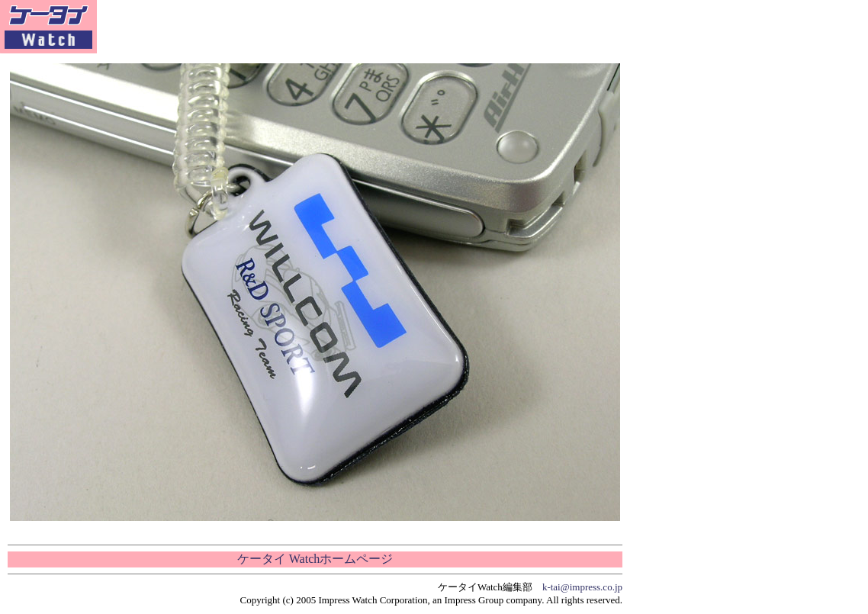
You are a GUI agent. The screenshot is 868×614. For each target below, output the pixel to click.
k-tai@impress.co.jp (582, 587)
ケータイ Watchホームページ (315, 559)
